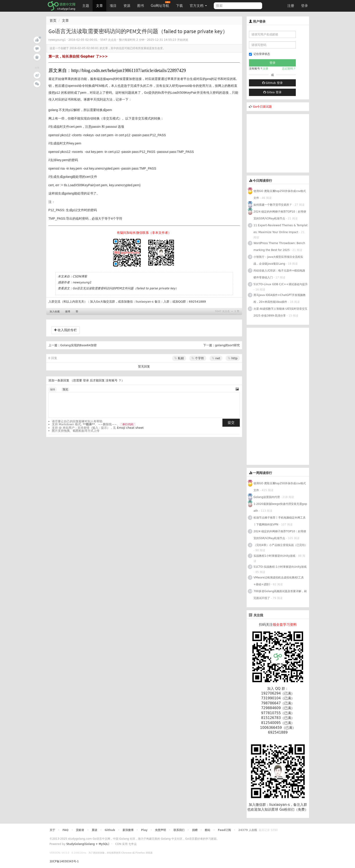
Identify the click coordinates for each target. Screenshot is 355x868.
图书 (141, 6)
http (233, 358)
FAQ (65, 830)
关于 (52, 830)
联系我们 (179, 830)
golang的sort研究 (227, 345)
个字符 (198, 358)
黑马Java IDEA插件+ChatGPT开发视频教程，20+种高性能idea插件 (280, 298)
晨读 (94, 830)
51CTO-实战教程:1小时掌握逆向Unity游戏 (280, 567)
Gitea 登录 (272, 92)
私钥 (179, 358)
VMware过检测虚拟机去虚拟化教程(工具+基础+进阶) (279, 581)
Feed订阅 (224, 830)
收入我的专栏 (65, 330)
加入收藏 (55, 312)
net (216, 358)
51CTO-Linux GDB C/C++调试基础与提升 (281, 284)
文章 (99, 6)
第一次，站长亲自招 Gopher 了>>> (78, 56)
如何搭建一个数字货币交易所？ (273, 205)
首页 (53, 21)
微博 (68, 312)
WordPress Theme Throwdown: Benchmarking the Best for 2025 (279, 247)
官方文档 (198, 6)
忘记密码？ (289, 69)
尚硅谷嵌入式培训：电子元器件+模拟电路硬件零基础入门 (279, 274)
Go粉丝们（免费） (294, 809)
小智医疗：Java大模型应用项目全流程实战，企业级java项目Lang (278, 260)
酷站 (208, 830)
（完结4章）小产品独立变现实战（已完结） (280, 545)
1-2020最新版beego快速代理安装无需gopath (280, 507)
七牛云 (133, 844)
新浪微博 (128, 830)
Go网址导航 (161, 4)
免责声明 (160, 830)
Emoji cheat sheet (130, 428)
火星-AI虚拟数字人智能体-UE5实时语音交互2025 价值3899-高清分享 (280, 312)
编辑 (53, 389)
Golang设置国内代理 (267, 497)
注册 (291, 6)
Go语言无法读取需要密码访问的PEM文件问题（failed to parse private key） (126, 288)
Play (144, 830)
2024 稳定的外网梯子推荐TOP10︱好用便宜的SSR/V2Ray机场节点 (280, 215)
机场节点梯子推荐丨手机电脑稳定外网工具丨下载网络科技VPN (280, 521)
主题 (86, 6)
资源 (127, 6)
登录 (304, 6)
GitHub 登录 (272, 83)
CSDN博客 (80, 276)
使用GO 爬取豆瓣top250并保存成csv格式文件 (280, 194)
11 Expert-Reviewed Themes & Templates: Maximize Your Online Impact (280, 229)
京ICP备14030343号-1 (64, 861)
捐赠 (195, 830)
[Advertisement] (281, 143)
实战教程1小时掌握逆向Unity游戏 (274, 556)
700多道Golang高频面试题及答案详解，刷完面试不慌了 (280, 595)
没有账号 (112, 380)
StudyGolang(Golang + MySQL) (88, 844)
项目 (113, 6)
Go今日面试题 (262, 107)
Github (110, 830)
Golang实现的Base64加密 (79, 345)
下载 (179, 6)
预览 (65, 389)
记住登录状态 (259, 54)
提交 (231, 423)
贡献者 (80, 830)
